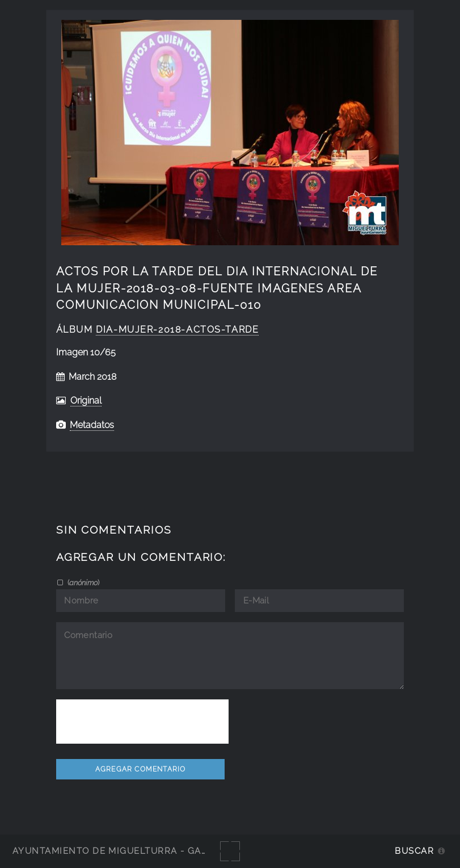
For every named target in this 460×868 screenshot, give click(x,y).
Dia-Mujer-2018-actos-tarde (177, 330)
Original (86, 401)
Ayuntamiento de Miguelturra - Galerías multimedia (155, 851)
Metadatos (92, 425)
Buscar (414, 851)
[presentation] (142, 722)
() (83, 582)
